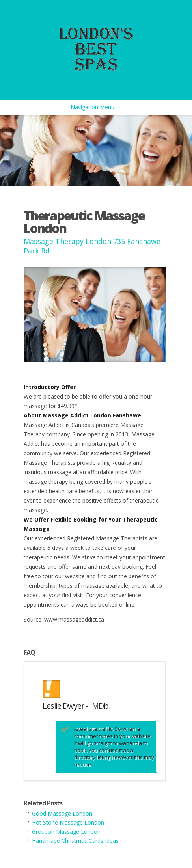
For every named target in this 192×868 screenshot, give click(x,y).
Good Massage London (62, 813)
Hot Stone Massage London (68, 822)
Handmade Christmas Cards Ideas (75, 841)
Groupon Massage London (66, 832)
